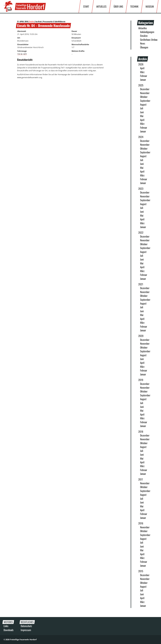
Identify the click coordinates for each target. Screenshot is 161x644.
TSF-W (20, 54)
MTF (25, 54)
